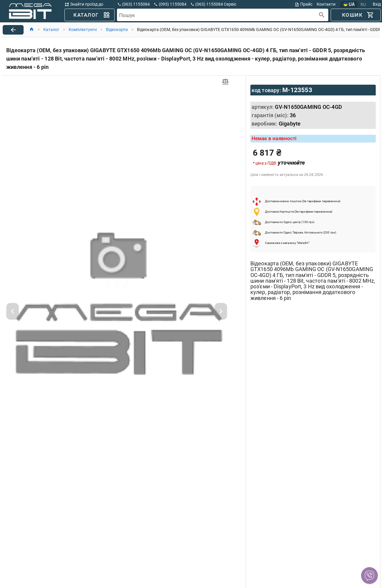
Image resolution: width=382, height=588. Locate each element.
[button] (369, 575)
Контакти (326, 4)
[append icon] (322, 15)
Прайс (304, 4)
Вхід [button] (377, 4)
